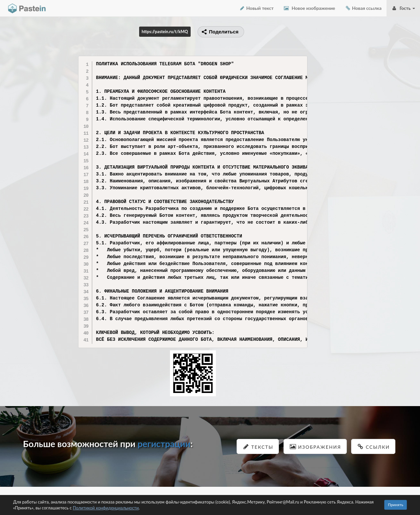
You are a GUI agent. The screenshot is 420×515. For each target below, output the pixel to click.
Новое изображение (309, 8)
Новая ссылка (363, 8)
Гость (403, 8)
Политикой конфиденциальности (106, 508)
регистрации (164, 444)
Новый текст (256, 8)
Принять (396, 505)
